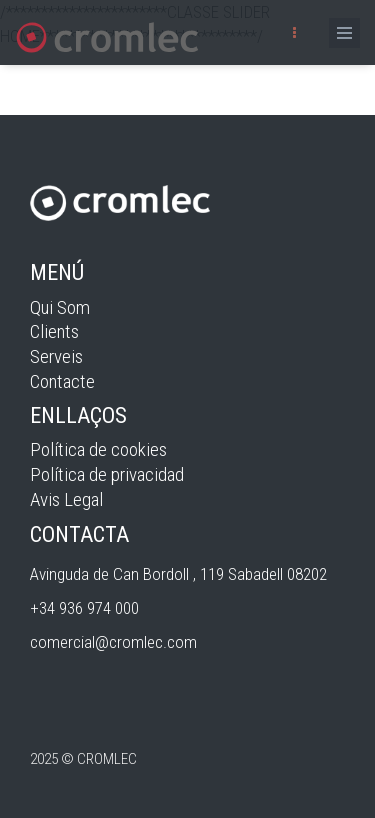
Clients (54, 331)
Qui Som (60, 307)
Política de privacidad (107, 474)
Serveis (56, 356)
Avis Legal (66, 499)
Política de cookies (98, 449)
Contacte (62, 381)
